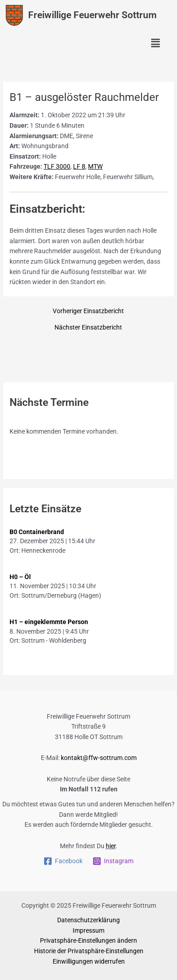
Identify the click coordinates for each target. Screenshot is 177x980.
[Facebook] (63, 861)
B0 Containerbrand (37, 532)
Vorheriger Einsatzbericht (88, 311)
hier (111, 846)
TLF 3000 (57, 166)
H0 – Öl (20, 577)
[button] (156, 44)
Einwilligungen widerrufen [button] (89, 961)
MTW (95, 166)
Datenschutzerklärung (88, 920)
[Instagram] (113, 861)
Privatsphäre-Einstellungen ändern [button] (88, 940)
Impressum (88, 930)
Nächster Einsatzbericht (88, 328)
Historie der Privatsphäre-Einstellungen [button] (89, 951)
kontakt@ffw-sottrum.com (99, 758)
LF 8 (79, 166)
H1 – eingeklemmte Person (49, 622)
